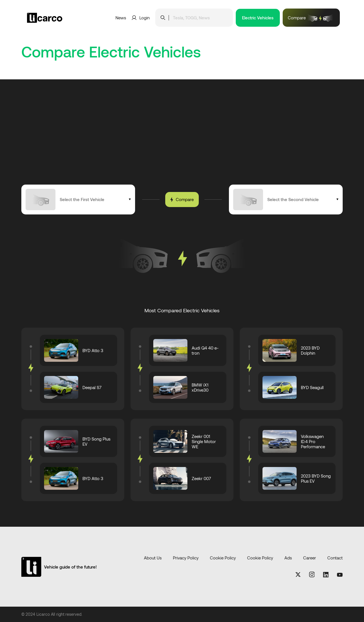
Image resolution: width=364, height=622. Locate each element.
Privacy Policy (186, 558)
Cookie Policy (223, 558)
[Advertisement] (182, 142)
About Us (153, 558)
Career (310, 558)
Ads (288, 558)
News (121, 18)
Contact (335, 558)
